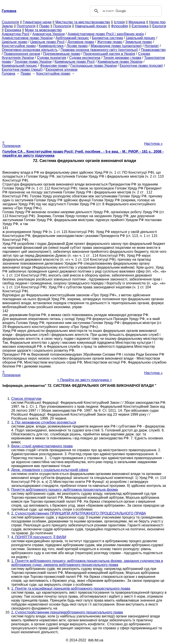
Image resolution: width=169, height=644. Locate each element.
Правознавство (153, 50)
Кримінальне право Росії (75, 62)
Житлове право (110, 42)
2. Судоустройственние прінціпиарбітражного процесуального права (67, 612)
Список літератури (26, 399)
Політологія (26, 26)
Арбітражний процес (72, 38)
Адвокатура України (49, 34)
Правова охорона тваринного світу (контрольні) (99, 50)
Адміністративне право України (27, 38)
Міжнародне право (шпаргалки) (116, 46)
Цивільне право (15, 42)
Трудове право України (33, 62)
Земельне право (139, 42)
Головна (8, 74)
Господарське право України (94, 66)
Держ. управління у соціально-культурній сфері (50, 470)
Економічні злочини (61, 70)
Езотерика (140, 26)
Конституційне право (19, 46)
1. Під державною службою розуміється (44, 422)
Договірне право (81, 42)
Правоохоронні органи (22, 54)
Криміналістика (51, 46)
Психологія (62, 26)
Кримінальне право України (120, 62)
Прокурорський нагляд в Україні (109, 54)
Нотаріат (152, 46)
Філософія (119, 26)
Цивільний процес (141, 38)
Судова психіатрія (52, 58)
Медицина (137, 22)
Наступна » (153, 144)
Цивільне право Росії (48, 42)
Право (44, 26)
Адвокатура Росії (16, 34)
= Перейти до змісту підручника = (85, 380)
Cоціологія (10, 22)
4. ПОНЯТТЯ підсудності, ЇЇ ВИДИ (39, 537)
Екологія (159, 26)
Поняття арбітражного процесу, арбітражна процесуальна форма (65, 490)
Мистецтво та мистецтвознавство (83, 22)
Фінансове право (54, 66)
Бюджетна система (107, 38)
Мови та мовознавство (43, 30)
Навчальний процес (91, 26)
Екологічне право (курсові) (141, 66)
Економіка (13, 30)
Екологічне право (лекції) (22, 70)
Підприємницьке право (62, 54)
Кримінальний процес (19, 66)
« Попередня (11, 144)
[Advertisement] (84, 106)
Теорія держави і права (122, 58)
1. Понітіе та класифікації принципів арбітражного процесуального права (71, 589)
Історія (119, 22)
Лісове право (77, 46)
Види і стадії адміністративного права (42, 446)
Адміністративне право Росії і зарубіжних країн (106, 34)
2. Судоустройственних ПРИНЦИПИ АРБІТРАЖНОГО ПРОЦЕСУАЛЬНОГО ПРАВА (79, 513)
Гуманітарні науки (37, 22)
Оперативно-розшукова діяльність (30, 50)
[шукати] (125, 11)
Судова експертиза (85, 58)
